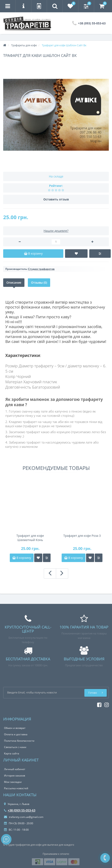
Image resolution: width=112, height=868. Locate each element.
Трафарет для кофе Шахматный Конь (30, 538)
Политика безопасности (19, 741)
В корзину (22, 558)
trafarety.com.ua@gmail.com (24, 817)
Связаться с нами (15, 747)
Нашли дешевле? (56, 231)
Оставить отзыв (56, 199)
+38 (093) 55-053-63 (20, 810)
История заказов (15, 776)
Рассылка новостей (16, 788)
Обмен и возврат (15, 728)
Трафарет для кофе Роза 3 (82, 536)
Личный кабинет (15, 769)
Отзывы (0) (39, 283)
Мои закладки (13, 782)
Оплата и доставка (16, 734)
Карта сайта (12, 753)
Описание (14, 283)
